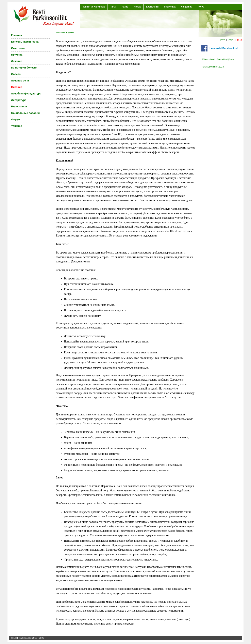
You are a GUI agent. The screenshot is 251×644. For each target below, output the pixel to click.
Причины (17, 55)
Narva (137, 7)
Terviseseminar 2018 (213, 67)
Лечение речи (20, 81)
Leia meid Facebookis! (224, 48)
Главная (16, 35)
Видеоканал (19, 106)
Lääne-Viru (152, 7)
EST (223, 40)
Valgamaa (187, 7)
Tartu (113, 7)
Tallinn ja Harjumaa (94, 7)
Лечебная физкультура (26, 94)
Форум (15, 119)
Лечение (17, 61)
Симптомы (18, 48)
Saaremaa (170, 7)
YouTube (17, 126)
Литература (19, 100)
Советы (16, 74)
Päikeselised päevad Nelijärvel (218, 60)
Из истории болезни (24, 68)
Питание (17, 87)
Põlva (201, 7)
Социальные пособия (25, 113)
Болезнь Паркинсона (25, 42)
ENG (231, 40)
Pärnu (125, 7)
